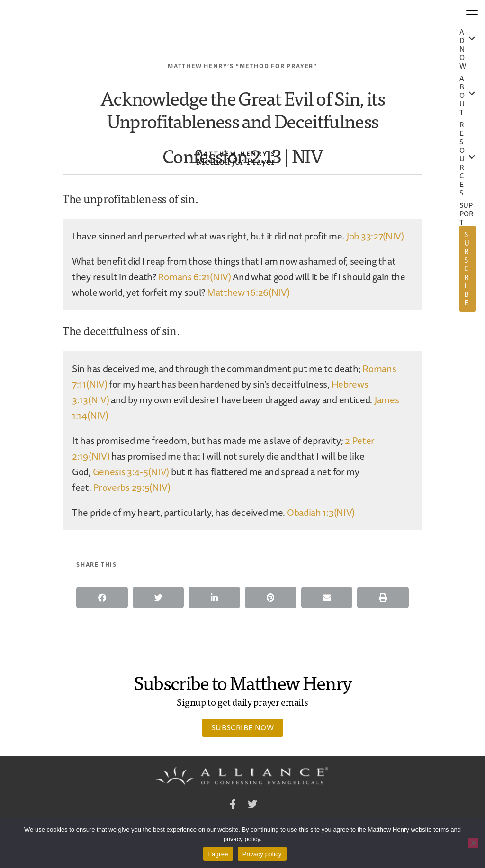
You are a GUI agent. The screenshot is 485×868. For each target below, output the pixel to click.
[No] (473, 843)
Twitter (252, 806)
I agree (218, 854)
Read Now (463, 41)
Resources (462, 159)
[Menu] (472, 13)
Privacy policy (262, 854)
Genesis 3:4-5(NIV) (131, 472)
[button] (102, 598)
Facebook (233, 806)
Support (467, 214)
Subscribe (467, 269)
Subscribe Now (242, 727)
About (462, 96)
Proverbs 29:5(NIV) (132, 487)
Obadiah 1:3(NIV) (321, 512)
